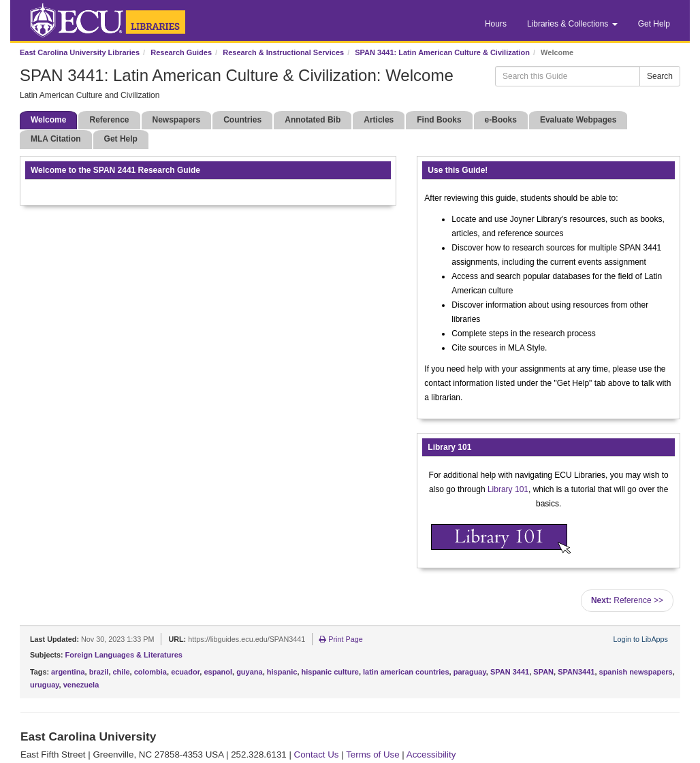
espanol (218, 672)
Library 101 (508, 489)
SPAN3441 (576, 672)
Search (660, 76)
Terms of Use (373, 754)
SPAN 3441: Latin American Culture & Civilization (442, 52)
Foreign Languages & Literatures (124, 655)
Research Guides (181, 52)
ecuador (185, 672)
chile (122, 672)
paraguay (470, 672)
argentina (68, 672)
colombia (150, 672)
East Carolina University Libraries (80, 52)
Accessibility (431, 754)
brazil (99, 672)
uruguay (45, 685)
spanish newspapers (636, 672)
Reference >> (627, 600)
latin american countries (406, 672)
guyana (250, 672)
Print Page (341, 639)
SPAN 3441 (510, 672)
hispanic (282, 672)
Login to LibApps (641, 639)
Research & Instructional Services (283, 52)
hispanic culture (330, 672)
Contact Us (317, 754)
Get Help (654, 24)
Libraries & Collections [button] (572, 24)
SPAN (543, 672)
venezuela (81, 685)
